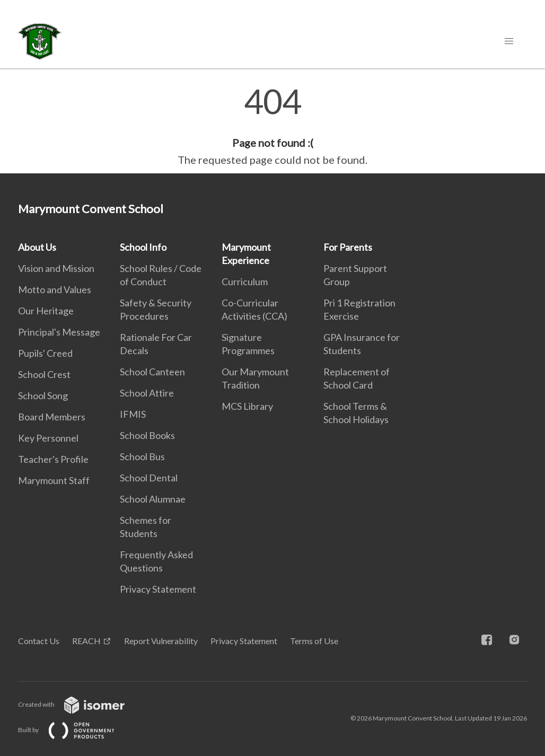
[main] (272, 126)
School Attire (147, 393)
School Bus (142, 456)
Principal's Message (59, 332)
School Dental (149, 478)
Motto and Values (55, 289)
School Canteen (152, 372)
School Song (43, 395)
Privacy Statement (158, 589)
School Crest (44, 374)
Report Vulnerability (161, 641)
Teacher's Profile (53, 459)
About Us (37, 247)
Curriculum (245, 282)
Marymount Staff (54, 480)
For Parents (348, 247)
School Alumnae (153, 499)
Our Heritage (46, 311)
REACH (86, 641)
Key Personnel (48, 438)
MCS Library (247, 406)
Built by (75, 730)
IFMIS (133, 414)
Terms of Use (314, 641)
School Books (147, 435)
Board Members (52, 417)
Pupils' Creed (45, 353)
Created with (80, 704)
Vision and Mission (56, 268)
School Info (143, 247)
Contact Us (39, 641)
